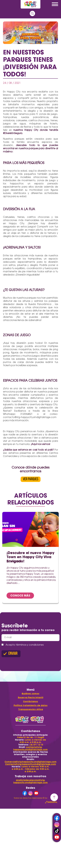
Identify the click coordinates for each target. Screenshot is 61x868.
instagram (57, 824)
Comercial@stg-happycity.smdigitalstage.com (30, 762)
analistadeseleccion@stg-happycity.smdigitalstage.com (30, 781)
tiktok (57, 831)
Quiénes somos (30, 694)
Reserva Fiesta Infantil (31, 698)
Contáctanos (30, 702)
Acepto (23, 645)
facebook (57, 818)
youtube (57, 837)
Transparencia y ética (31, 709)
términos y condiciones (30, 645)
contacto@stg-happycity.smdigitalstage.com (30, 748)
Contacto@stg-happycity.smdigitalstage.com (31, 764)
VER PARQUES (31, 479)
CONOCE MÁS (20, 595)
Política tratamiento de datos (31, 705)
